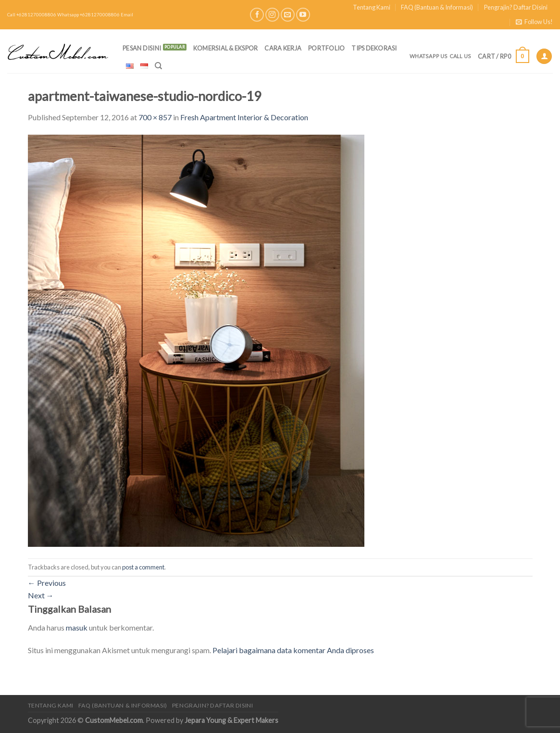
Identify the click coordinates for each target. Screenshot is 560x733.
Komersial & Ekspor (226, 48)
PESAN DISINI (142, 48)
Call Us (460, 56)
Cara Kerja (283, 48)
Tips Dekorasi (374, 48)
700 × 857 (155, 117)
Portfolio (326, 48)
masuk (77, 627)
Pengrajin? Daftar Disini (516, 7)
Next (41, 595)
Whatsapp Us (429, 56)
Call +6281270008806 (32, 15)
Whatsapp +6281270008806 (88, 15)
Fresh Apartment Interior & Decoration (244, 117)
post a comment (143, 567)
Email (127, 15)
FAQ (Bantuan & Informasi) (437, 7)
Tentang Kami (372, 7)
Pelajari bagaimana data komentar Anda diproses (293, 650)
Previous (47, 583)
